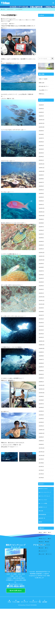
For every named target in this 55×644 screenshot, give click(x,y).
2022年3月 (41, 287)
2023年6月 (41, 232)
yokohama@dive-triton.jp (16, 608)
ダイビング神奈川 (32, 20)
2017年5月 (41, 477)
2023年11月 (42, 213)
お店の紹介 (45, 625)
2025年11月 (42, 124)
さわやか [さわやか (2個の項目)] (42, 552)
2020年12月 (42, 343)
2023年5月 (41, 235)
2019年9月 (41, 399)
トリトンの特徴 (43, 507)
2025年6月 (41, 142)
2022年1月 (41, 295)
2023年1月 (41, 250)
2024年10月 (42, 172)
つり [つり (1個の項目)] (47, 552)
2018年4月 (41, 447)
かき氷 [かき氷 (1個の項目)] (41, 548)
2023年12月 (42, 209)
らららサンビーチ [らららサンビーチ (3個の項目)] (43, 555)
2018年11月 (42, 436)
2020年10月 (42, 351)
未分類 (41, 514)
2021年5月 (41, 325)
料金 (40, 625)
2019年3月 (41, 421)
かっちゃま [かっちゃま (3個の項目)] (48, 548)
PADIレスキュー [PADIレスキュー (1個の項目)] (43, 542)
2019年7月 (41, 407)
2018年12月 (42, 433)
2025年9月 (41, 131)
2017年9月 (41, 462)
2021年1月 (41, 340)
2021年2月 (41, 336)
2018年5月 (41, 444)
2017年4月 (41, 481)
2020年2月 (41, 380)
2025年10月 (42, 127)
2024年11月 (42, 168)
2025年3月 (41, 153)
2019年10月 (42, 395)
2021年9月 (41, 310)
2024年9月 (41, 176)
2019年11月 (42, 392)
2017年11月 (42, 455)
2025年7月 (41, 138)
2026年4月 (41, 105)
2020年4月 (41, 373)
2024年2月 (41, 202)
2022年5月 (41, 280)
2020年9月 (41, 354)
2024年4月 (41, 194)
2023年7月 (41, 228)
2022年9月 (41, 265)
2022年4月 (41, 284)
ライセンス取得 (16, 625)
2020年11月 (42, 347)
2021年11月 (42, 302)
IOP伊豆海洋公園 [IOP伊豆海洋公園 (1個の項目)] (43, 539)
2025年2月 (41, 157)
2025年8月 (41, 135)
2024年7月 (41, 183)
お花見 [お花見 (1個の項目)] (48, 545)
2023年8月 (41, 224)
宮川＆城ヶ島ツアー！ (44, 86)
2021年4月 (41, 328)
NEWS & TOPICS (10, 9)
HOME (4, 9)
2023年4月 (41, 239)
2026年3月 (41, 109)
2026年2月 (41, 112)
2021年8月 (41, 313)
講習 (41, 525)
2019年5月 (41, 414)
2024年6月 (41, 187)
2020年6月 (41, 366)
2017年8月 (41, 466)
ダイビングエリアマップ (45, 496)
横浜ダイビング (4, 21)
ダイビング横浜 (25, 20)
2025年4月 (41, 150)
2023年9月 (41, 220)
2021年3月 (41, 332)
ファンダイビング (33, 625)
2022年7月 (41, 272)
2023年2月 (41, 246)
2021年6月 (41, 321)
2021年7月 (41, 317)
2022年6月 (41, 276)
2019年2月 (41, 425)
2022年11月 (42, 258)
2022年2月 (41, 291)
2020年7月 (41, 362)
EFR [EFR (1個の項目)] (46, 536)
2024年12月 (42, 165)
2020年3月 (41, 377)
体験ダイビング (43, 511)
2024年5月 (41, 191)
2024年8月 (41, 179)
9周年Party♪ (42, 94)
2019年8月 (41, 403)
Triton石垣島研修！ (19, 9)
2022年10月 (42, 261)
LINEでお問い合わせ (16, 615)
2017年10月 (42, 459)
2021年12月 (42, 299)
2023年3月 (41, 243)
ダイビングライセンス (45, 499)
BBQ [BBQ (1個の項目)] (41, 536)
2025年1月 (41, 161)
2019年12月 (42, 388)
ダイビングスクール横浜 (17, 20)
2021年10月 (42, 306)
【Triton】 (28, 629)
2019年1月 (41, 429)
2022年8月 (41, 269)
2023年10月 (42, 217)
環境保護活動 (43, 518)
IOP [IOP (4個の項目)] (50, 536)
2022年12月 (42, 254)
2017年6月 (41, 474)
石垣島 (9, 21)
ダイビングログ (12, 19)
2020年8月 (41, 358)
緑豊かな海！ (42, 83)
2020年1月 (41, 384)
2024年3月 (41, 198)
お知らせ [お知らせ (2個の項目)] (42, 545)
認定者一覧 (42, 522)
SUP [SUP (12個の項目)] (50, 542)
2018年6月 (41, 440)
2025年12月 (42, 120)
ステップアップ (24, 625)
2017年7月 (41, 470)
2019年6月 (41, 410)
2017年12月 (42, 451)
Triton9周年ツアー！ (44, 90)
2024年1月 (41, 205)
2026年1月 (41, 116)
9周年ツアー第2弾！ (43, 79)
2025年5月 (41, 146)
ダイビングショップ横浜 (7, 20)
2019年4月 (41, 418)
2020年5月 (41, 369)
